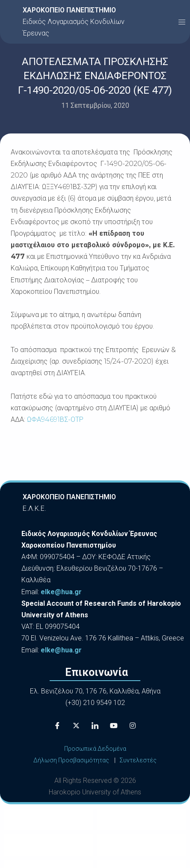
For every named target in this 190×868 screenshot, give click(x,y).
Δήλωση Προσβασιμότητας (71, 760)
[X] (76, 726)
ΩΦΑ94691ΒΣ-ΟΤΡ (55, 419)
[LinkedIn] (95, 726)
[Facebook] (57, 726)
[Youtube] (114, 726)
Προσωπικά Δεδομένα (95, 749)
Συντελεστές (138, 760)
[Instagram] (133, 726)
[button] (182, 22)
